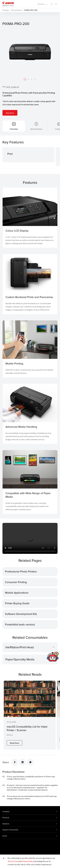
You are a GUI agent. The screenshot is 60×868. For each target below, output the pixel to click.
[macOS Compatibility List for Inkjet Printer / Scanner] (30, 714)
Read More (15, 741)
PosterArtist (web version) (20, 624)
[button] (25, 79)
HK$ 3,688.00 (12, 87)
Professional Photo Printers (21, 571)
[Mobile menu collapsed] (56, 4)
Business (42, 4)
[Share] (15, 760)
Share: (6, 760)
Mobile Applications (17, 593)
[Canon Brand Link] (8, 4)
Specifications (36, 129)
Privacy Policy (28, 861)
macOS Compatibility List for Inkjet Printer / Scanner (27, 728)
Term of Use (13, 861)
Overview (14, 129)
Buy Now (10, 113)
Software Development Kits (21, 614)
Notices (10, 735)
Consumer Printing (16, 582)
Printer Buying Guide (17, 603)
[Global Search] (52, 4)
